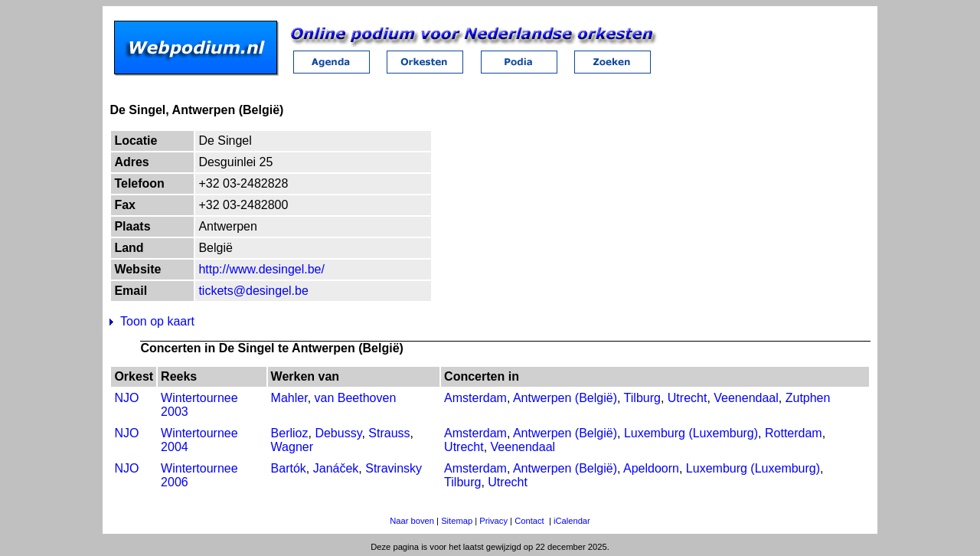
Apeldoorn (651, 468)
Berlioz (290, 433)
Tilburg (642, 398)
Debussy (338, 433)
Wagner (292, 447)
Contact (529, 521)
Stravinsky (394, 468)
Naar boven (412, 521)
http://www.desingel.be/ (261, 269)
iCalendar (572, 521)
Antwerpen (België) (565, 398)
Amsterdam (475, 398)
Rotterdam (794, 433)
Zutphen (808, 398)
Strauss (389, 433)
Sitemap (457, 521)
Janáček (336, 468)
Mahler (289, 398)
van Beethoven (356, 398)
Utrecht (688, 398)
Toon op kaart (157, 321)
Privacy (493, 521)
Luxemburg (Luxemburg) (691, 433)
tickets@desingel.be (253, 291)
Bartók (289, 468)
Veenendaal (746, 398)
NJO (126, 398)
